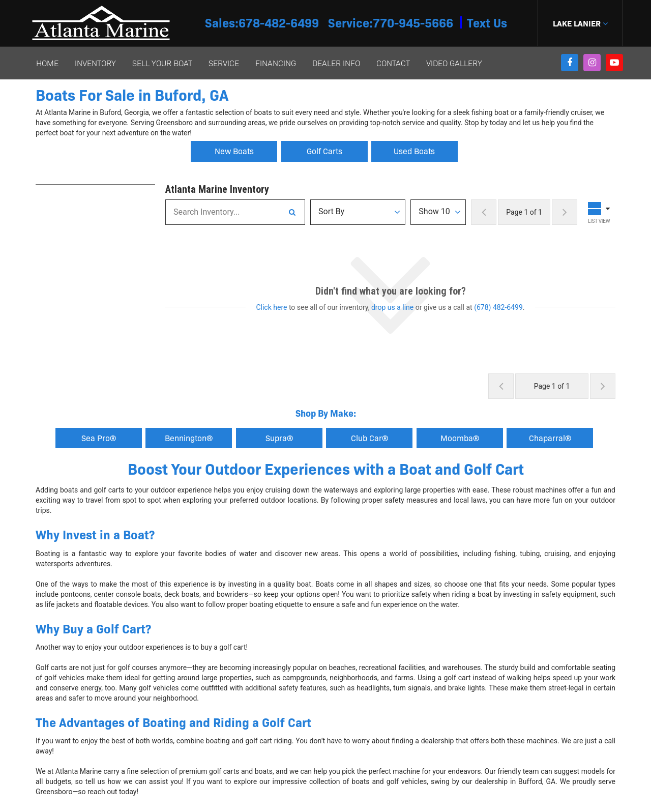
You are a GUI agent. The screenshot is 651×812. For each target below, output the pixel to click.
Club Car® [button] (369, 438)
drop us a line (392, 307)
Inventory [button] (95, 63)
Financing (276, 63)
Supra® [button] (279, 438)
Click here (271, 307)
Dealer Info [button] (336, 63)
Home (47, 63)
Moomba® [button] (460, 438)
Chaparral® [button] (550, 438)
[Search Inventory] (292, 212)
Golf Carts (324, 151)
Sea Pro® (99, 438)
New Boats (234, 151)
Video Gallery (454, 63)
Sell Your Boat (162, 63)
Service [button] (224, 63)
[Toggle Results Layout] (600, 212)
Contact (393, 63)
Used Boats (414, 151)
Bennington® (189, 438)
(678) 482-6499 (498, 307)
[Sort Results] (358, 212)
